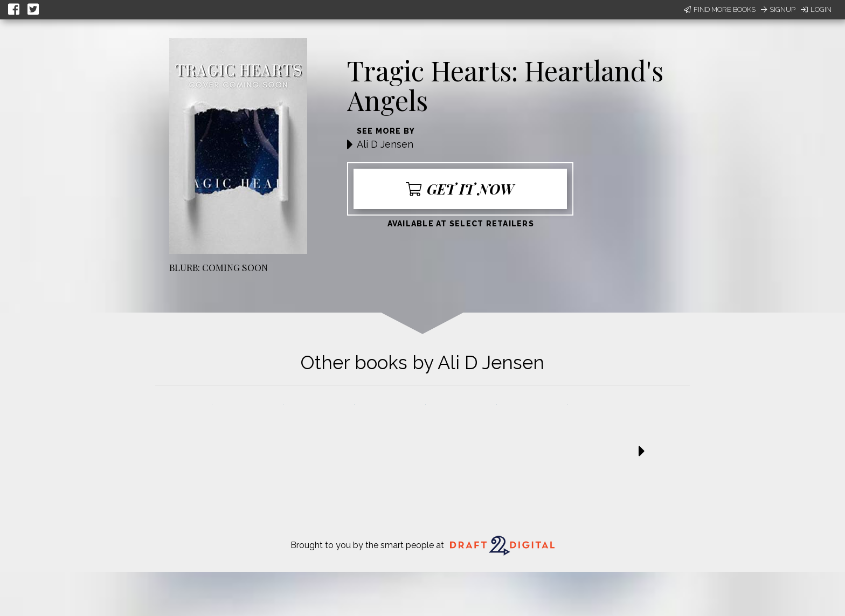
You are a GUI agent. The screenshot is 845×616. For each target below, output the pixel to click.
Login (816, 9)
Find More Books (720, 9)
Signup (778, 9)
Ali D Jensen (385, 144)
